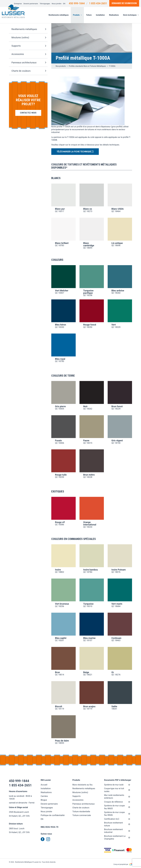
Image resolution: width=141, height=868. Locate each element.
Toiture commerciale (82, 815)
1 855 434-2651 (98, 3)
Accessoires (29, 54)
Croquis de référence (117, 802)
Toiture (89, 15)
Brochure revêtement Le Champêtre (117, 837)
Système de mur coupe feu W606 (117, 814)
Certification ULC (117, 819)
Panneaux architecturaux (29, 63)
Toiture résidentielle (81, 812)
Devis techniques (131, 15)
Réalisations (114, 15)
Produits (77, 15)
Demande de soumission (124, 3)
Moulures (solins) (29, 38)
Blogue (44, 800)
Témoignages (45, 4)
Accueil (44, 785)
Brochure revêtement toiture (117, 824)
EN (64, 4)
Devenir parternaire (31, 4)
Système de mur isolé (117, 785)
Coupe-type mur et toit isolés (117, 790)
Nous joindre (57, 4)
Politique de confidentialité (53, 815)
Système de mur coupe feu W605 (117, 807)
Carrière (44, 796)
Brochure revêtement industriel (117, 831)
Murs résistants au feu (82, 785)
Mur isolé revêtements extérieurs (117, 797)
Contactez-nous (28, 113)
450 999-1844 (77, 3)
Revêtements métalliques (59, 15)
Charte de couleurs (29, 71)
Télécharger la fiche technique (75, 152)
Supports (29, 46)
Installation (100, 15)
